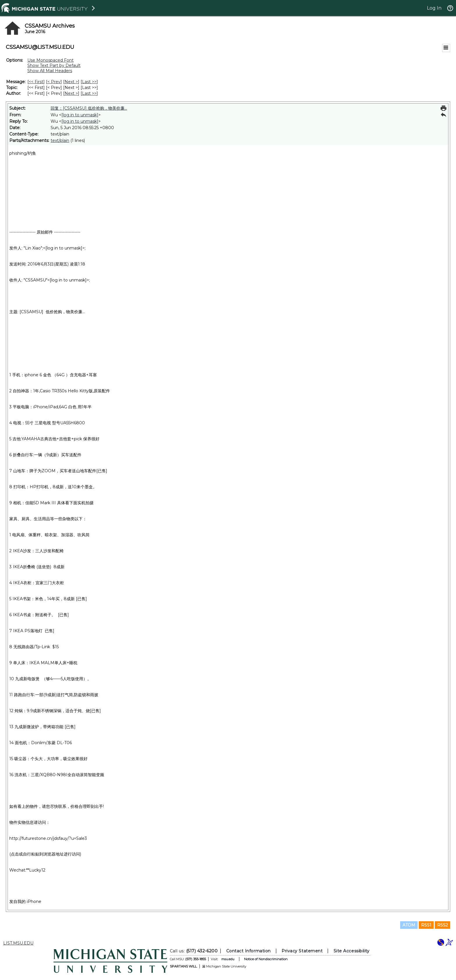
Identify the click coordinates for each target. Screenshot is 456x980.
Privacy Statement (302, 951)
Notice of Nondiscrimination (266, 959)
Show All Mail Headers (50, 71)
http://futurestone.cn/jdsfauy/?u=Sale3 (48, 838)
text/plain (60, 140)
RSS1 (426, 925)
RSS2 (442, 925)
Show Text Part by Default (54, 65)
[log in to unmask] (80, 115)
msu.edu (228, 959)
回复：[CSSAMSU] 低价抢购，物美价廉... (89, 108)
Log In (434, 8)
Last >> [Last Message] (89, 82)
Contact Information (249, 951)
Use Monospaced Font (50, 60)
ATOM (409, 925)
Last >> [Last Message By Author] (89, 93)
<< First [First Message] (36, 82)
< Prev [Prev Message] (54, 82)
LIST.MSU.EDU (18, 943)
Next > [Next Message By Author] (71, 93)
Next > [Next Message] (71, 82)
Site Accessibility (352, 951)
